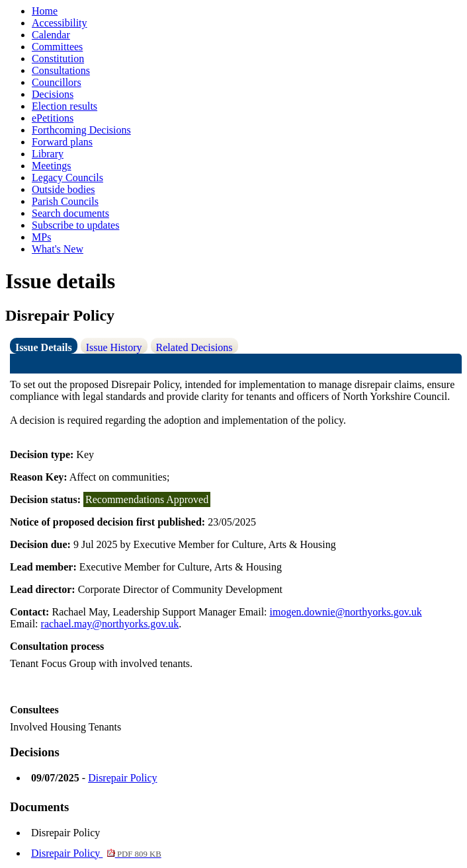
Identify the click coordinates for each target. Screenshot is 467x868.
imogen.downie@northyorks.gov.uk (346, 612)
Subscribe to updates (75, 225)
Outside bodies (64, 189)
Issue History (114, 347)
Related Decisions (194, 347)
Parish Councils (65, 201)
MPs (41, 237)
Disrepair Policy (122, 778)
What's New (58, 249)
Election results (64, 106)
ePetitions (53, 118)
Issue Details (44, 347)
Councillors (57, 82)
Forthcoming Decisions (81, 130)
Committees (57, 47)
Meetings (52, 166)
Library (48, 154)
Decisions (53, 94)
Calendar (51, 35)
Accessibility (60, 23)
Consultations (61, 70)
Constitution (58, 59)
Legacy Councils (67, 178)
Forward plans (62, 142)
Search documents (70, 213)
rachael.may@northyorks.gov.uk (110, 624)
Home (45, 11)
